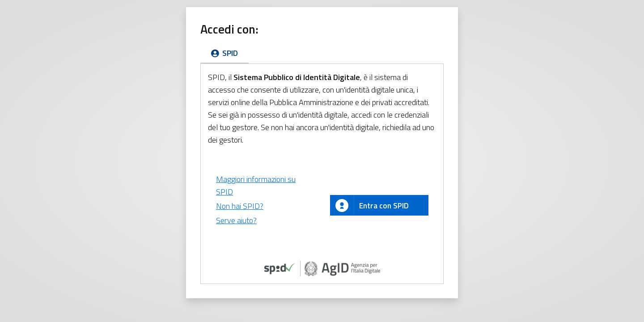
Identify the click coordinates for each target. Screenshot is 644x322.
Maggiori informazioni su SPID (256, 185)
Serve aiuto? (236, 220)
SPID (225, 53)
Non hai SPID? (240, 206)
